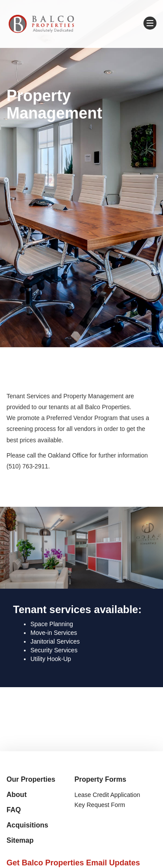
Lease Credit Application (107, 795)
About (17, 795)
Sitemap (20, 840)
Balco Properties (41, 24)
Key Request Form (100, 805)
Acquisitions (27, 825)
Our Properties (31, 779)
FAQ (14, 810)
